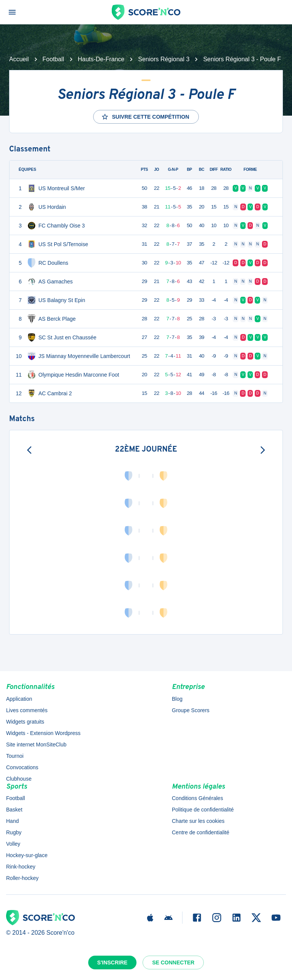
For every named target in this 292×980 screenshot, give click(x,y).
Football (53, 59)
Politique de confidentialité (203, 810)
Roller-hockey (22, 878)
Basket (14, 810)
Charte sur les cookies (198, 821)
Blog (177, 699)
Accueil (19, 59)
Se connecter (173, 963)
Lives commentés (27, 710)
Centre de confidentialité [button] (201, 832)
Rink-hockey (21, 867)
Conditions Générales (198, 798)
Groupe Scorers (191, 710)
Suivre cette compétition (145, 117)
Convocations (22, 767)
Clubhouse (19, 779)
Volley (13, 844)
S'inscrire (113, 963)
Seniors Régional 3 (164, 59)
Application (19, 699)
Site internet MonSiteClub (36, 745)
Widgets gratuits (25, 722)
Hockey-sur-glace (27, 855)
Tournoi (15, 756)
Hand (12, 821)
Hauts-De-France (101, 59)
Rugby (14, 832)
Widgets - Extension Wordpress (43, 733)
